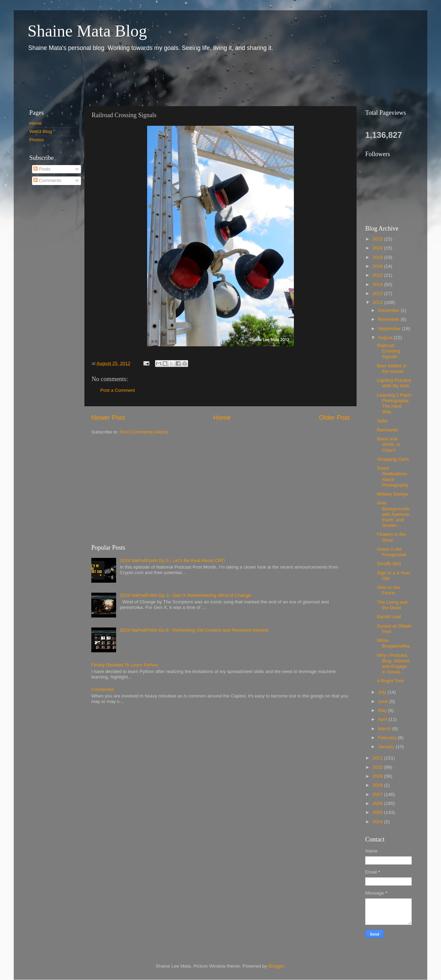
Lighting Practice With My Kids (394, 383)
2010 (378, 767)
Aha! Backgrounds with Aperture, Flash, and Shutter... (394, 514)
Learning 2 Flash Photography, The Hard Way (394, 404)
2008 (378, 785)
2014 (378, 284)
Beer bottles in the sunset (392, 369)
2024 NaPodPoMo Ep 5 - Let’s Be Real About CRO (172, 560)
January (387, 747)
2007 (378, 794)
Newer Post (108, 417)
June (384, 701)
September (390, 329)
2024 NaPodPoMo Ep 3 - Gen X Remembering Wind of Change (185, 595)
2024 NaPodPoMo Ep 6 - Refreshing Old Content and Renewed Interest (194, 630)
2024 (378, 248)
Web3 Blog (41, 131)
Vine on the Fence (389, 590)
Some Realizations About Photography (393, 477)
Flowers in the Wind (391, 537)
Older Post (334, 417)
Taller (382, 421)
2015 (378, 275)
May (383, 710)
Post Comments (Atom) (144, 432)
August (386, 338)
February (388, 738)
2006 (378, 803)
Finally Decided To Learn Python (125, 665)
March (385, 729)
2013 (378, 293)
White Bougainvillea (393, 643)
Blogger (276, 966)
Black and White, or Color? (389, 444)
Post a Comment (118, 390)
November (389, 319)
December (389, 310)
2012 (378, 302)
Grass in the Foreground (392, 552)
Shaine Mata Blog (87, 31)
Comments (47, 180)
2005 (378, 812)
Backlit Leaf (389, 617)
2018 (378, 257)
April (383, 719)
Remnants (388, 430)
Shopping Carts (393, 459)
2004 (378, 822)
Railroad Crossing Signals (389, 351)
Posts (42, 169)
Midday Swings (393, 494)
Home (222, 417)
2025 (378, 239)
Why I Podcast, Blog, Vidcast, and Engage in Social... (394, 664)
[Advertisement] (148, 79)
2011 (378, 758)
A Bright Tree (390, 681)
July (383, 692)
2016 (378, 266)
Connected (102, 689)
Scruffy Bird (389, 564)
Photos (37, 140)
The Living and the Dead (392, 605)
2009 (378, 776)
